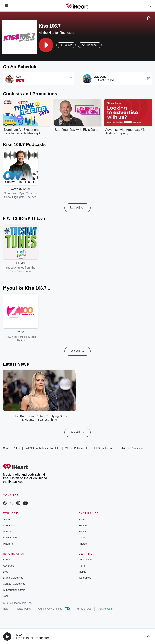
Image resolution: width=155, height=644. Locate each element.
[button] (46, 45)
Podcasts (8, 532)
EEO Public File (103, 448)
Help (6, 609)
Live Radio (9, 525)
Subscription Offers (14, 590)
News (82, 519)
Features (84, 525)
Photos (83, 544)
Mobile (82, 572)
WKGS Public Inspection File (42, 448)
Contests (84, 538)
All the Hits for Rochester (31, 638)
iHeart (7, 519)
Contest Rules (11, 448)
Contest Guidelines (14, 584)
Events (83, 532)
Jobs (6, 596)
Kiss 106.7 (19, 635)
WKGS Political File (77, 448)
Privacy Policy (23, 609)
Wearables (85, 578)
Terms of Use (84, 609)
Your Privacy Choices (54, 609)
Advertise (8, 566)
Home (82, 566)
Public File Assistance (132, 448)
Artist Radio (10, 538)
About (6, 560)
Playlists (8, 544)
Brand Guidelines (13, 578)
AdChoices (105, 609)
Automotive (85, 560)
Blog (6, 572)
